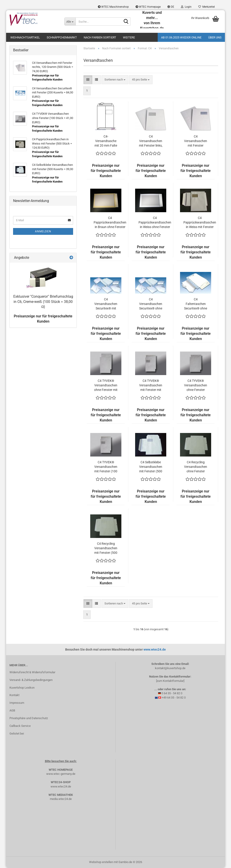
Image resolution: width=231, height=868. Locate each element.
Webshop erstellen (101, 862)
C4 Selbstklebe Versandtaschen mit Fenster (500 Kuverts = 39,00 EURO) (151, 467)
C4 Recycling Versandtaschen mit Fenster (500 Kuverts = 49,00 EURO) (106, 548)
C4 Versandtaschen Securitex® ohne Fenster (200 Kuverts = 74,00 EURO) (151, 304)
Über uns (215, 37)
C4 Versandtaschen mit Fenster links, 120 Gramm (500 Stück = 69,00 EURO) (151, 141)
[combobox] (115, 80)
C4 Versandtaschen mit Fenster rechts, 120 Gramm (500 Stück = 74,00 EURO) (196, 141)
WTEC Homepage (148, 7)
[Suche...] (70, 21)
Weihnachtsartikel (25, 37)
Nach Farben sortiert (100, 37)
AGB (12, 710)
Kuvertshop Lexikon (22, 688)
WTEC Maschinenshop (113, 7)
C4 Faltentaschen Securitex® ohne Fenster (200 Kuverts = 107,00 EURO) (196, 304)
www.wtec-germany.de (61, 774)
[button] (171, 7)
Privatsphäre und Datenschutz (29, 718)
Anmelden (43, 231)
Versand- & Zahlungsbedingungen (31, 680)
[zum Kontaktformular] (170, 681)
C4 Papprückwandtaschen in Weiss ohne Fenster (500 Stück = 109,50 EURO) (155, 223)
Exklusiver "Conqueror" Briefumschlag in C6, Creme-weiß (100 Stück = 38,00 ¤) (43, 302)
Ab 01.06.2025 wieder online (181, 37)
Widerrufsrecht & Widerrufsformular (32, 672)
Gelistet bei (17, 734)
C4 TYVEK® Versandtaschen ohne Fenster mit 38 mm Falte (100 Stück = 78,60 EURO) (106, 385)
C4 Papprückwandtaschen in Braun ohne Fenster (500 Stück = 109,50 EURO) (110, 223)
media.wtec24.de (61, 799)
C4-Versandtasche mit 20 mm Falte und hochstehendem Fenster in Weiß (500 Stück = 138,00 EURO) (106, 141)
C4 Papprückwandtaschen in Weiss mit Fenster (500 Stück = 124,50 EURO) (200, 223)
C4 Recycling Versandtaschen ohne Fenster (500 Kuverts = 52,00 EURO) (196, 467)
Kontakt (14, 695)
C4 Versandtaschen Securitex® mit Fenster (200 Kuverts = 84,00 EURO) (106, 304)
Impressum (17, 703)
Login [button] (186, 7)
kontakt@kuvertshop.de (170, 668)
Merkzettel (207, 7)
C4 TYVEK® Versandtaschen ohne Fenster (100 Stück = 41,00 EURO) (196, 385)
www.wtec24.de (155, 649)
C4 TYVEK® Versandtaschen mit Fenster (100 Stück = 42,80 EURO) (106, 467)
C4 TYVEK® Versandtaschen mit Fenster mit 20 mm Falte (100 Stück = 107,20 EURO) (151, 385)
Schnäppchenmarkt (62, 37)
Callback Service (20, 726)
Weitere (129, 37)
